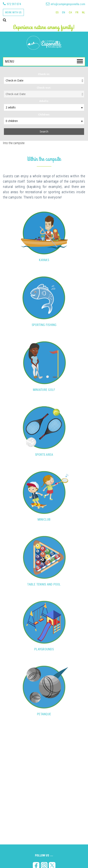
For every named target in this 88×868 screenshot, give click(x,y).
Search (44, 131)
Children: (44, 114)
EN (64, 12)
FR (77, 12)
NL (84, 12)
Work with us (13, 12)
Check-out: (44, 88)
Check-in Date (15, 80)
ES (57, 12)
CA (70, 12)
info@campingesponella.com (68, 4)
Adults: (44, 101)
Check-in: (44, 74)
